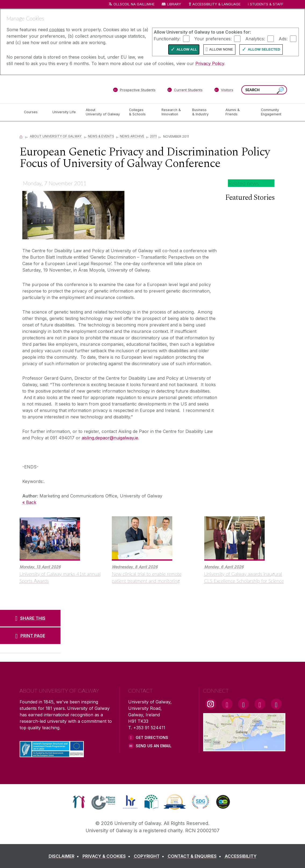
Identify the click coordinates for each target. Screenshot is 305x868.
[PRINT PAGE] (30, 636)
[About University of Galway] (103, 112)
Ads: (283, 38)
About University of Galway (56, 136)
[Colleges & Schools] (141, 112)
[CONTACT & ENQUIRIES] (195, 856)
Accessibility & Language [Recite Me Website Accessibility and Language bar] (214, 4)
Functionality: (167, 38)
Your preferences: (213, 38)
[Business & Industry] (204, 112)
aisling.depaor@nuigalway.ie (110, 438)
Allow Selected (264, 49)
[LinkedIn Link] (260, 704)
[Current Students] (185, 91)
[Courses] (34, 112)
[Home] (21, 136)
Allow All (187, 49)
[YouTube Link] (243, 704)
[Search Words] (264, 90)
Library (174, 4)
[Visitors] (224, 91)
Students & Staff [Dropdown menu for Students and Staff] (267, 4)
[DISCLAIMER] (65, 856)
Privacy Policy (210, 63)
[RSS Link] (276, 704)
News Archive (132, 136)
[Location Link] (244, 748)
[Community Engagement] (271, 112)
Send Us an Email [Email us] (154, 746)
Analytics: (255, 38)
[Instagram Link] (211, 704)
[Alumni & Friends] (239, 112)
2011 (153, 136)
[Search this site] (280, 90)
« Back (29, 502)
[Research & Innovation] (173, 112)
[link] (79, 802)
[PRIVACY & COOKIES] (107, 856)
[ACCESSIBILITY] (241, 856)
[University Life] (65, 112)
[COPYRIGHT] (150, 856)
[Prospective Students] (134, 91)
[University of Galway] (59, 89)
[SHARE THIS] (30, 618)
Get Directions (152, 737)
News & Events (101, 136)
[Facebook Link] (227, 704)
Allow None (221, 49)
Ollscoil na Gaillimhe (134, 4)
